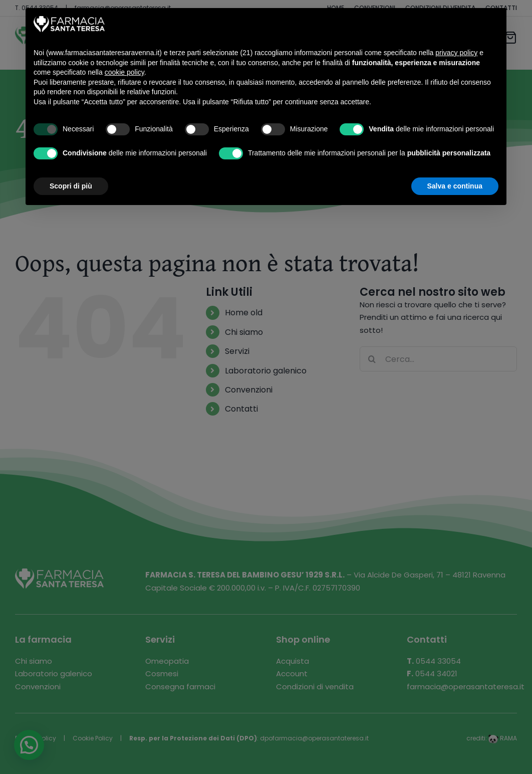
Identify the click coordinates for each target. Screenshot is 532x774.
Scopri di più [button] (71, 186)
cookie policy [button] (124, 72)
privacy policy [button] (456, 53)
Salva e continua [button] (455, 186)
